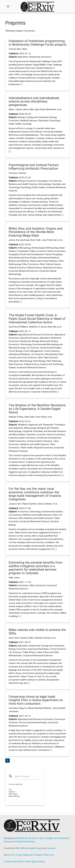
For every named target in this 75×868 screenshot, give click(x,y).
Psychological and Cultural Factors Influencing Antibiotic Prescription (34, 167)
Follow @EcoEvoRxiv (35, 862)
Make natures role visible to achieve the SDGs (37, 632)
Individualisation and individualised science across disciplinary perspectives (34, 101)
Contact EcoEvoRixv (13, 862)
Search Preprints (22, 776)
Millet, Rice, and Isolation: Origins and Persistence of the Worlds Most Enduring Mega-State (36, 232)
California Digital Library (31, 848)
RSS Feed (49, 855)
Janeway (51, 848)
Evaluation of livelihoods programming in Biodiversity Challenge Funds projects (37, 43)
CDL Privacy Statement (22, 855)
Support (39, 855)
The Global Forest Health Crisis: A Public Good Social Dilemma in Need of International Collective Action (37, 319)
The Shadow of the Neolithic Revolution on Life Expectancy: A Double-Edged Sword (37, 409)
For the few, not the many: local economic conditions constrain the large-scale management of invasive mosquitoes (35, 494)
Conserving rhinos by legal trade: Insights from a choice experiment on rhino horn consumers (36, 700)
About (7, 855)
